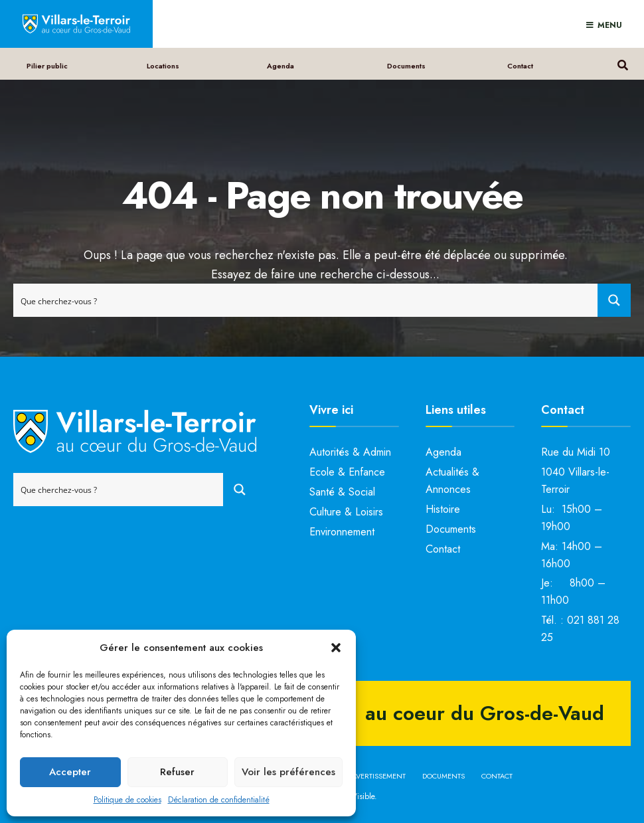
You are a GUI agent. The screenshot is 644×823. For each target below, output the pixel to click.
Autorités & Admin (350, 452)
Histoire (443, 509)
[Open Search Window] (622, 63)
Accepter (70, 772)
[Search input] (306, 300)
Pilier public (47, 66)
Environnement (342, 532)
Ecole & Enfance (347, 472)
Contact (520, 66)
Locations (163, 66)
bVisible (361, 796)
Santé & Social (342, 492)
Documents (406, 66)
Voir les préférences (288, 772)
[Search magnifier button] (614, 300)
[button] (336, 648)
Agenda (281, 66)
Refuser (177, 772)
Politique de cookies (127, 800)
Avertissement (379, 776)
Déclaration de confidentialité (219, 800)
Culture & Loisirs (346, 512)
